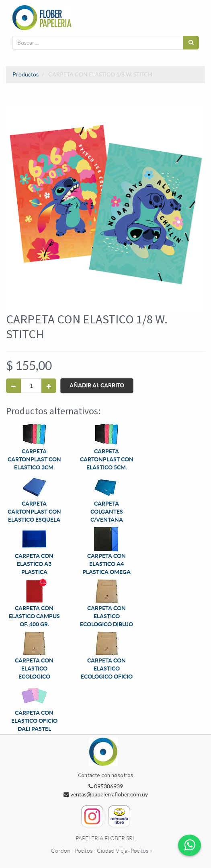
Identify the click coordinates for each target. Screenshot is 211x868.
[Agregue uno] (49, 386)
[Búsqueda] (191, 43)
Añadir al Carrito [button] (97, 385)
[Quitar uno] (13, 386)
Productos (26, 74)
